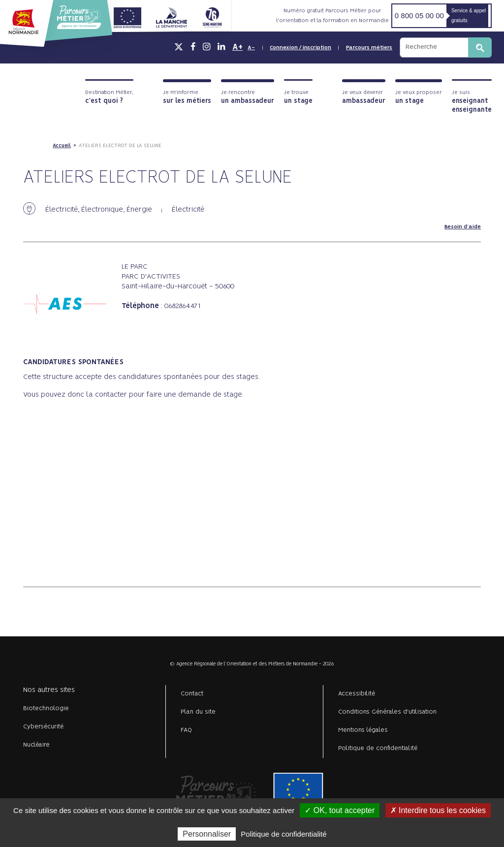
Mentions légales (363, 730)
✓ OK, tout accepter (340, 810)
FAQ (186, 730)
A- (251, 48)
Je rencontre (248, 97)
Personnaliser (207, 834)
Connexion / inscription (300, 48)
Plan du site (198, 712)
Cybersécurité (43, 727)
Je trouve (298, 97)
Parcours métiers (369, 48)
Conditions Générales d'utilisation (387, 712)
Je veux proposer (419, 97)
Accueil (62, 146)
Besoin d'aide (463, 227)
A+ (237, 47)
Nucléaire (36, 745)
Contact (192, 694)
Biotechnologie (46, 708)
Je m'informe (187, 97)
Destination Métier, (109, 97)
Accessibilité (357, 694)
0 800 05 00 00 (419, 16)
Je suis (472, 102)
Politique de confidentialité (378, 748)
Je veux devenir (364, 97)
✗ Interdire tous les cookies (438, 810)
